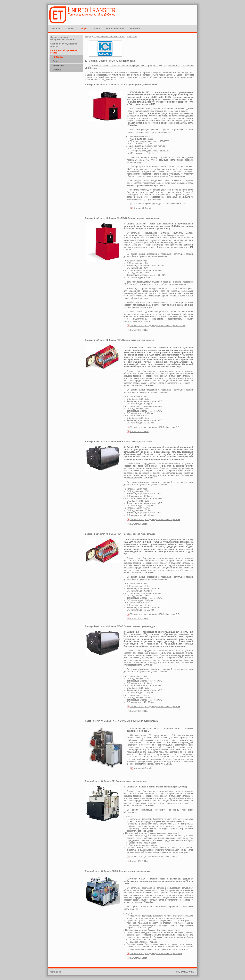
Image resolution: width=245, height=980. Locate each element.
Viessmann (58, 66)
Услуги (84, 29)
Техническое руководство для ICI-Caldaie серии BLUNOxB (158, 326)
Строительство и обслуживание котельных (64, 38)
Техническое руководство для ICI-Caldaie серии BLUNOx (161, 204)
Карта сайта (56, 972)
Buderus (57, 70)
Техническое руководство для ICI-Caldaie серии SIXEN (156, 954)
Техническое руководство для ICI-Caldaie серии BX (155, 857)
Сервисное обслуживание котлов (109, 37)
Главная (56, 29)
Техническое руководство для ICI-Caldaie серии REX (155, 427)
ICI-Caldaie (58, 57)
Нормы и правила (115, 29)
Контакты (135, 29)
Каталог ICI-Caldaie (143, 208)
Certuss (57, 61)
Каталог (71, 29)
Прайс (97, 29)
